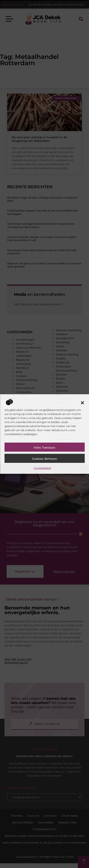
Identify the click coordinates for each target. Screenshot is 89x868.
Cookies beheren (44, 458)
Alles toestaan (44, 447)
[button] (82, 403)
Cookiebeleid (42, 468)
